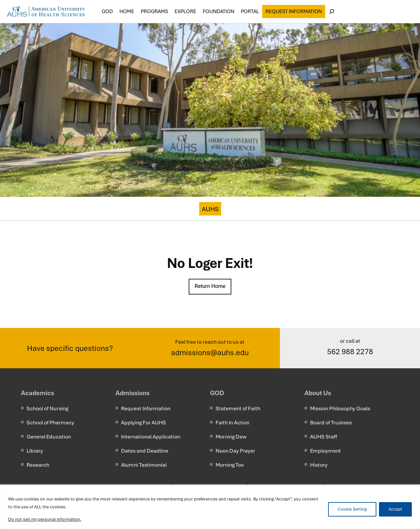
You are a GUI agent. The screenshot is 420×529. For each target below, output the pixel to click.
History (319, 465)
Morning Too (230, 465)
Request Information (294, 11)
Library (35, 451)
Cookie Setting (352, 509)
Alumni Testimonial (144, 465)
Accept (395, 509)
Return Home (210, 286)
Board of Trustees (331, 423)
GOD (217, 393)
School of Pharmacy (50, 423)
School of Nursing (47, 408)
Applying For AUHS (144, 423)
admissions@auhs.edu (210, 353)
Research (38, 465)
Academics (38, 393)
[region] (210, 507)
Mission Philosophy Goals (340, 408)
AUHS (210, 209)
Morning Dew (231, 437)
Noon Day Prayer (235, 451)
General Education (49, 437)
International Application (151, 437)
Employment (325, 451)
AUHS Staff (324, 437)
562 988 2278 (350, 352)
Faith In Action (232, 423)
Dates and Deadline (145, 451)
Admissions (133, 393)
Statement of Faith (238, 408)
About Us (318, 393)
